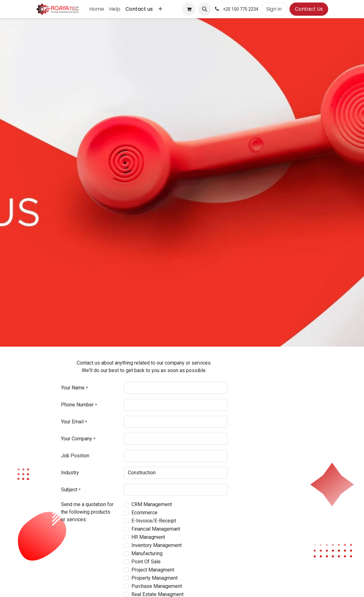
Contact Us (309, 9)
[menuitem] (97, 9)
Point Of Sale (146, 562)
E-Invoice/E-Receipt (154, 521)
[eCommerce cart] (189, 9)
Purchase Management (157, 586)
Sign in (274, 9)
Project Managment (153, 570)
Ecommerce (144, 513)
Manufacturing (147, 553)
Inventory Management (157, 545)
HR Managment (148, 537)
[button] (205, 9)
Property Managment (154, 578)
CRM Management (152, 504)
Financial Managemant (156, 529)
